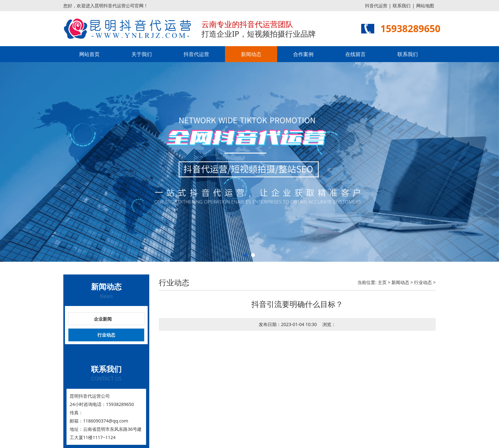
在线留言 (355, 54)
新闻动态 (251, 54)
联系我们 (402, 6)
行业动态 (106, 335)
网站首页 (89, 54)
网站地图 (425, 6)
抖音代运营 (376, 6)
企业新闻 (103, 319)
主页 (382, 282)
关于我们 (142, 54)
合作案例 (303, 54)
